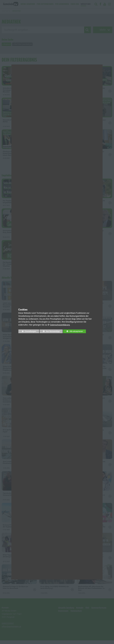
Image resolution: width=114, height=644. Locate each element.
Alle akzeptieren (76, 331)
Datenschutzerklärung (60, 325)
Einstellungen (28, 332)
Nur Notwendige (51, 332)
